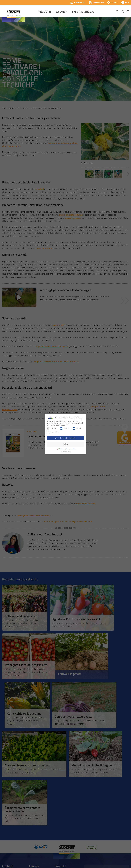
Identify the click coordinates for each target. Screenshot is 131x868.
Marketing (78, 428)
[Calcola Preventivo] (77, 3)
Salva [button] (65, 444)
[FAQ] (125, 3)
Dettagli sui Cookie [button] (65, 451)
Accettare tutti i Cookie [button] (65, 438)
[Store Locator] (112, 3)
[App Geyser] (96, 3)
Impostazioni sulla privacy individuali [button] (66, 449)
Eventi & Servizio (83, 12)
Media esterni (53, 432)
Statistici (65, 428)
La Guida (62, 12)
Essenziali (52, 428)
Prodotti (45, 12)
